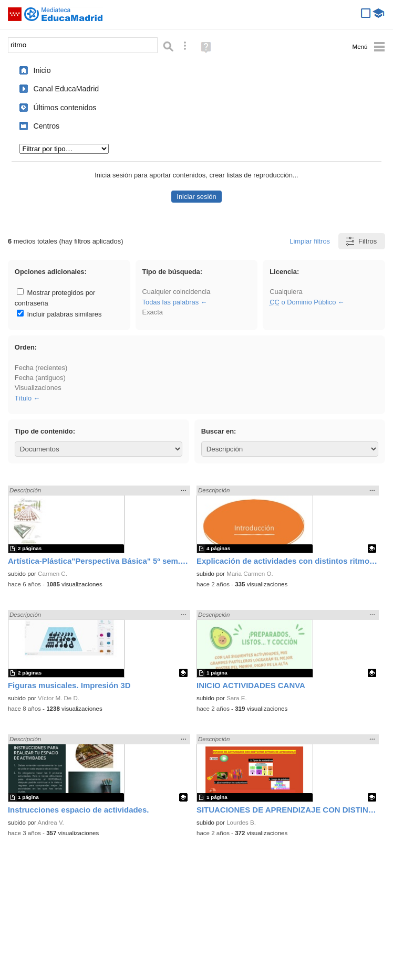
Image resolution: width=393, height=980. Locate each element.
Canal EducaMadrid (66, 89)
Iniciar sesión (196, 197)
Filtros (361, 241)
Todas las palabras (171, 302)
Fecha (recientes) (41, 368)
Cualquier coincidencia (177, 292)
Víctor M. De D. (59, 698)
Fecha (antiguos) (40, 378)
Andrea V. (50, 823)
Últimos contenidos (65, 108)
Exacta (153, 312)
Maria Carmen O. (250, 574)
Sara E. (237, 698)
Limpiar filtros (310, 241)
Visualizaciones (38, 388)
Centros (46, 126)
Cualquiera (286, 292)
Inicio (42, 70)
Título (23, 398)
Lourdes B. (241, 823)
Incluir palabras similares (59, 314)
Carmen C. (53, 574)
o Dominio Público (303, 302)
